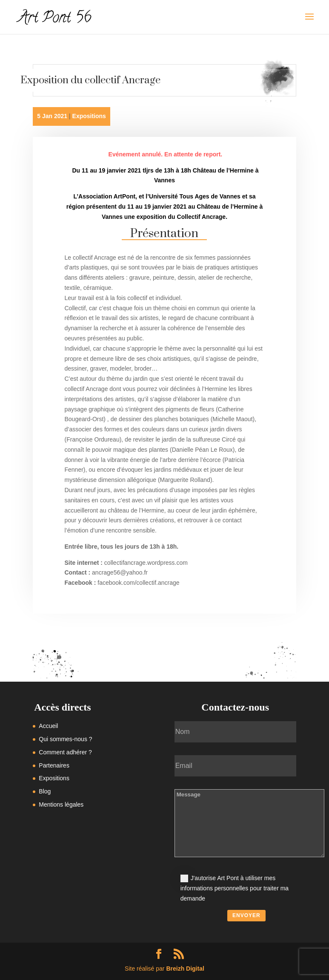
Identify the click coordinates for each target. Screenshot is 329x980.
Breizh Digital (185, 969)
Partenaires (54, 765)
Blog (45, 791)
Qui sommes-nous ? (65, 739)
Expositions (89, 116)
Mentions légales (61, 804)
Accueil (48, 726)
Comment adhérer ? (65, 752)
